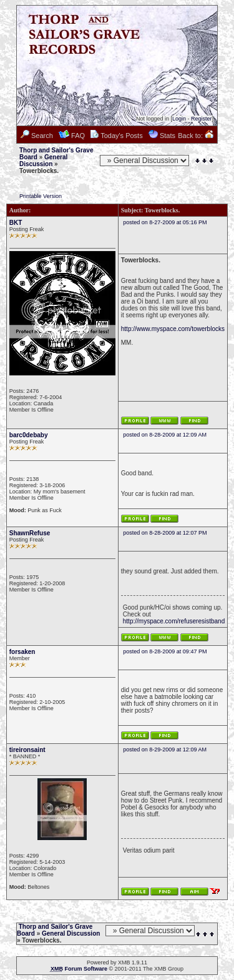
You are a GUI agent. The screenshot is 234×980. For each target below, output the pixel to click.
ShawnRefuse (30, 533)
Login (179, 119)
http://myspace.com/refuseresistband (174, 621)
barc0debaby (29, 435)
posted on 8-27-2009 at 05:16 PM (165, 222)
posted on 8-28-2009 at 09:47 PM (165, 651)
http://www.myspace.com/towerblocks (173, 329)
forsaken (22, 652)
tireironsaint (27, 750)
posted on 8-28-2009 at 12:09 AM (165, 435)
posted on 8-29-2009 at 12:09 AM (165, 750)
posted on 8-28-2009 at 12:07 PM (165, 533)
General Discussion (43, 161)
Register (202, 119)
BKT (16, 223)
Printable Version (41, 196)
